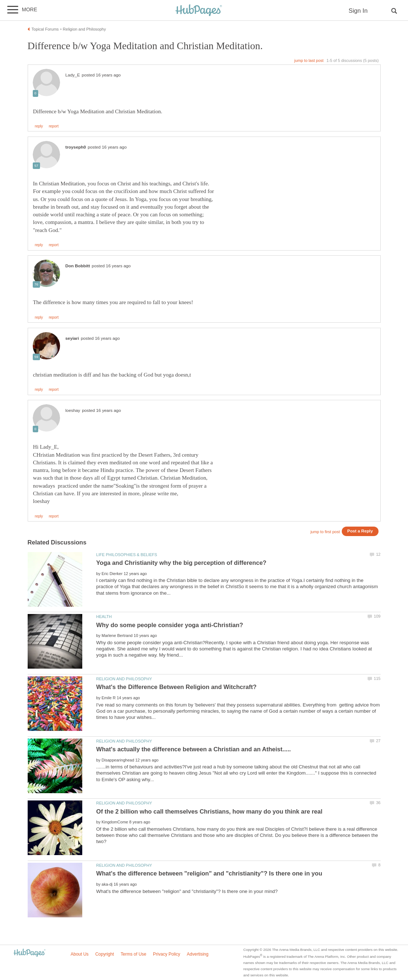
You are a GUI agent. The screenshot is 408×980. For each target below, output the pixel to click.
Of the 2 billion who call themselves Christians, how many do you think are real (209, 812)
